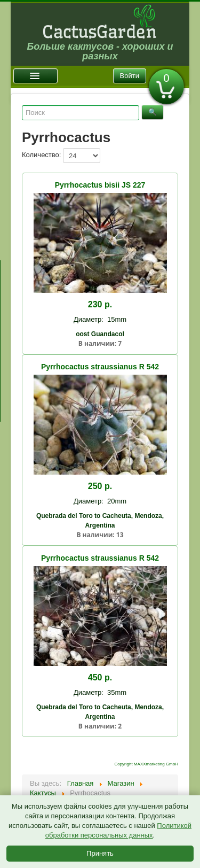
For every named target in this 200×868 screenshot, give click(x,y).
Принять (100, 853)
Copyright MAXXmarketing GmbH (146, 764)
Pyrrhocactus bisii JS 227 (100, 185)
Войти (130, 76)
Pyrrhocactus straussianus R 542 (100, 367)
